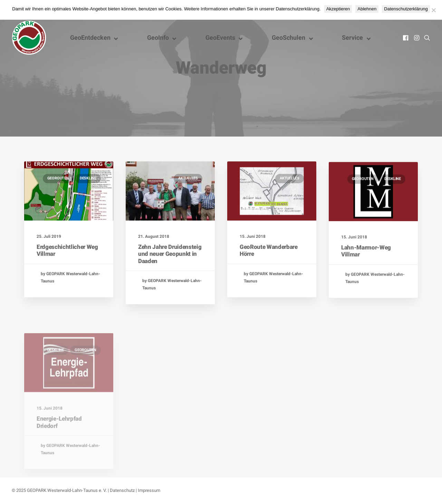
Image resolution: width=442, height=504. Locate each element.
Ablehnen (367, 9)
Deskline (88, 178)
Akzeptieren (338, 9)
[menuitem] (406, 38)
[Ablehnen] (433, 10)
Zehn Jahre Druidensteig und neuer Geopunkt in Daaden (170, 254)
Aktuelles (188, 178)
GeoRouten (58, 178)
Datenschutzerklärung (406, 9)
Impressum (149, 490)
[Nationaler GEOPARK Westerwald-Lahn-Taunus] (29, 38)
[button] (406, 38)
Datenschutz (122, 490)
